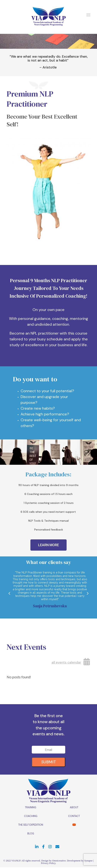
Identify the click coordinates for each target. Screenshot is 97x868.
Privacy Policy (48, 863)
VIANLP (16, 861)
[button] (48, 545)
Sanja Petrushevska (50, 606)
